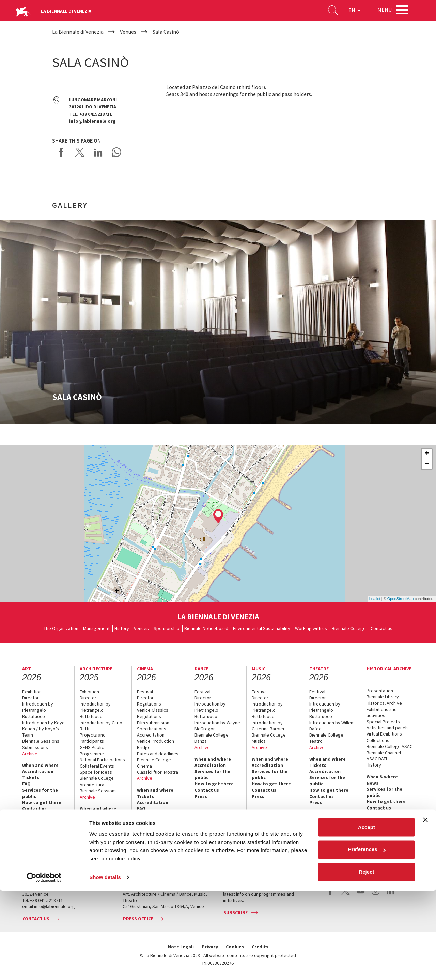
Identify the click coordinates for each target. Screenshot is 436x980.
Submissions (35, 747)
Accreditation (38, 771)
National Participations (102, 760)
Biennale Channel (384, 753)
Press (28, 815)
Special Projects (383, 722)
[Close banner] (425, 909)
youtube (361, 894)
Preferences (367, 939)
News (372, 783)
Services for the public (40, 793)
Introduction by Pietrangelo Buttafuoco (38, 710)
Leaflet (375, 599)
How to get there (42, 802)
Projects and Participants (93, 738)
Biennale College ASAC (390, 746)
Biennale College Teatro (326, 738)
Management (96, 628)
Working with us (311, 628)
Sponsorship (167, 628)
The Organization (61, 628)
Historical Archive (384, 703)
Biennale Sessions (41, 741)
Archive (30, 754)
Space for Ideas (96, 772)
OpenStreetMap (401, 599)
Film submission (153, 723)
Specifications (152, 729)
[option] (218, 322)
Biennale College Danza (212, 738)
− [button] (427, 464)
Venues (141, 628)
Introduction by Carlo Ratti (101, 726)
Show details (105, 967)
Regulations (149, 704)
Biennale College (349, 628)
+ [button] (427, 454)
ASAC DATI (377, 759)
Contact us (381, 628)
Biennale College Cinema (154, 763)
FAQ (26, 784)
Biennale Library (383, 697)
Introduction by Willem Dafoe (332, 726)
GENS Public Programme (92, 751)
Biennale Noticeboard (206, 628)
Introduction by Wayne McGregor (217, 726)
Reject (366, 961)
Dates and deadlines (158, 754)
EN (351, 12)
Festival (145, 692)
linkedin (391, 894)
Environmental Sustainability (262, 628)
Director (30, 698)
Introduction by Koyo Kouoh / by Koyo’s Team (43, 729)
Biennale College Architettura (97, 781)
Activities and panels (388, 728)
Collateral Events (97, 766)
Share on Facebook (61, 152)
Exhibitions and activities (382, 712)
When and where (40, 765)
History (122, 628)
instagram (376, 894)
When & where (382, 777)
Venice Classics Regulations (153, 713)
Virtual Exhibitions (384, 734)
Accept (367, 916)
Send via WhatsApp (116, 152)
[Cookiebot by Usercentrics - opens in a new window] (44, 967)
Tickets (31, 777)
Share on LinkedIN (98, 152)
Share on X (80, 152)
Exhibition (32, 692)
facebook (331, 894)
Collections (378, 740)
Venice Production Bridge (155, 744)
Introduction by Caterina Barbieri (269, 726)
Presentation (380, 691)
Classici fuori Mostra (158, 772)
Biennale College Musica (269, 738)
